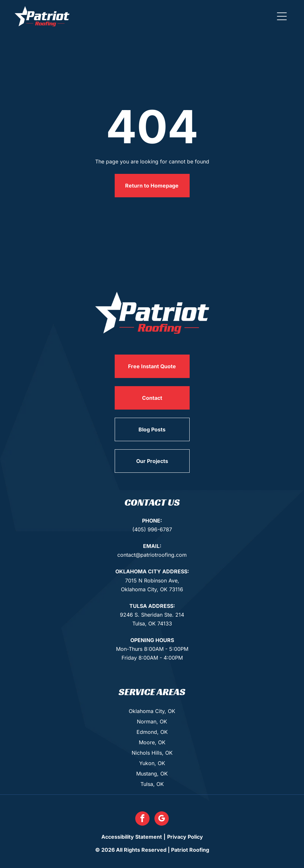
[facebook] (142, 819)
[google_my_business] (162, 819)
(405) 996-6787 (152, 529)
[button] (282, 16)
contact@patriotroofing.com (152, 555)
